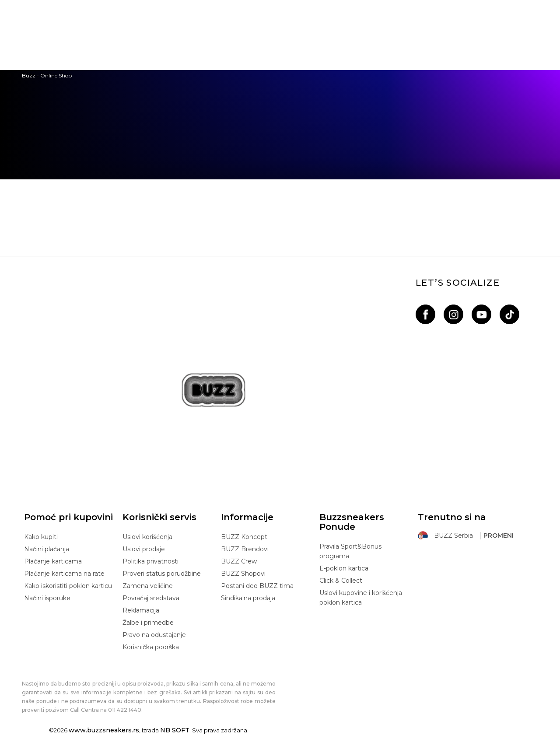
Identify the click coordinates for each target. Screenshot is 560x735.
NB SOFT (175, 730)
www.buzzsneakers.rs (104, 730)
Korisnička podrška (151, 647)
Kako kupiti (41, 537)
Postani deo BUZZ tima (257, 586)
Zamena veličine (148, 586)
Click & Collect (341, 581)
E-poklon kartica (344, 568)
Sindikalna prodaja (248, 598)
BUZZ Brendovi (245, 549)
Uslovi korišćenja (147, 537)
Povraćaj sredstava (151, 598)
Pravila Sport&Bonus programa (350, 551)
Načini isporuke (47, 598)
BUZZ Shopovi (243, 574)
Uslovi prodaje (144, 549)
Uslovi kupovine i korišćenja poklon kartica (361, 598)
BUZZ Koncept (244, 537)
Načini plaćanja (47, 549)
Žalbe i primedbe (148, 623)
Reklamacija (141, 610)
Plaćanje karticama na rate (64, 574)
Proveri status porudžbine (162, 574)
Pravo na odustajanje (154, 635)
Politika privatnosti (150, 561)
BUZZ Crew (239, 561)
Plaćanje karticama (53, 561)
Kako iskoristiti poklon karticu (68, 586)
